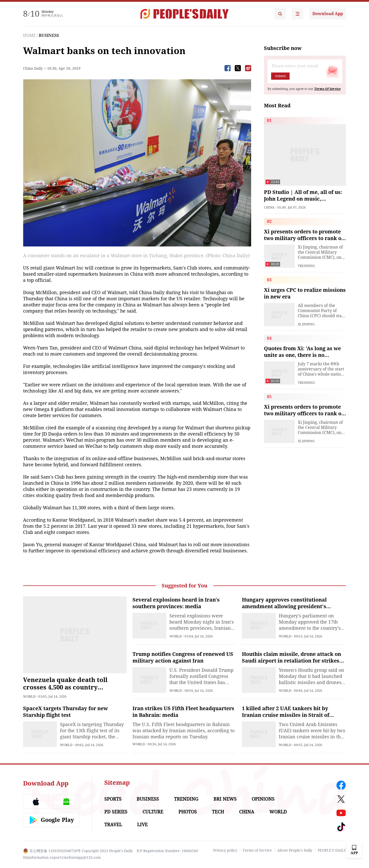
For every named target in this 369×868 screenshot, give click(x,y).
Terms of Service (257, 850)
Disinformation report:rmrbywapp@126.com (62, 857)
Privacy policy (225, 850)
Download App (328, 14)
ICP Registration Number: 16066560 (167, 851)
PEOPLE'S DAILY (332, 850)
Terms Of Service (327, 89)
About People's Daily (295, 850)
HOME (29, 35)
